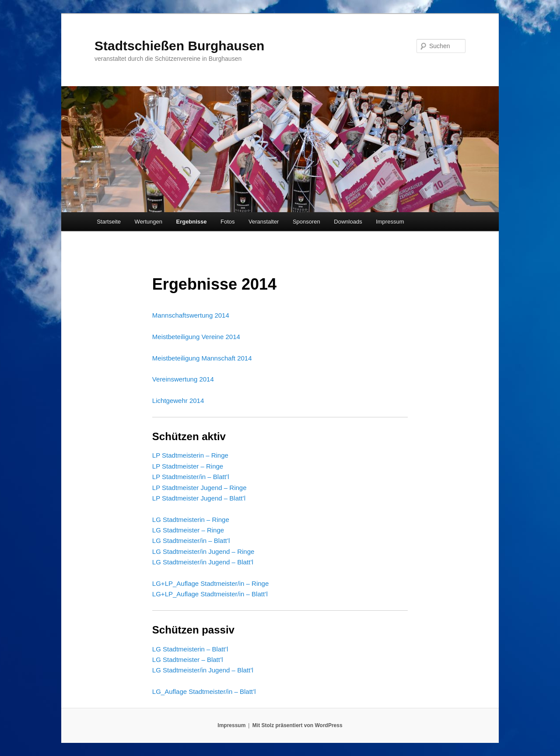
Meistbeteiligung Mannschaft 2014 (202, 358)
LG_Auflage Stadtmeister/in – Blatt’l (204, 691)
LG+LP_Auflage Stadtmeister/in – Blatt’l (210, 594)
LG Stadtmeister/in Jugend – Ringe (203, 551)
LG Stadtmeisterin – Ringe (191, 520)
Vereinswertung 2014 (183, 379)
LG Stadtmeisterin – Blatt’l (190, 649)
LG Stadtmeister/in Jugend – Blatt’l (203, 562)
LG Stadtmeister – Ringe (188, 530)
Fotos (228, 222)
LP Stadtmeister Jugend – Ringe (199, 488)
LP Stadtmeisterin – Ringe (190, 455)
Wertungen (149, 222)
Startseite (109, 222)
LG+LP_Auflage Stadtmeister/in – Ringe (210, 583)
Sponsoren (306, 222)
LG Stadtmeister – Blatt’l (188, 660)
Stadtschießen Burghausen (179, 46)
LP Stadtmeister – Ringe (188, 466)
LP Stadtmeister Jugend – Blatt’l (199, 498)
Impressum (390, 222)
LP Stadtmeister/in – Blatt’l (191, 477)
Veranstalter (264, 222)
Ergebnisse (191, 222)
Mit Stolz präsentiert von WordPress (297, 725)
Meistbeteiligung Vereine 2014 (196, 337)
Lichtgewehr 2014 (178, 401)
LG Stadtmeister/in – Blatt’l (191, 541)
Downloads (348, 222)
